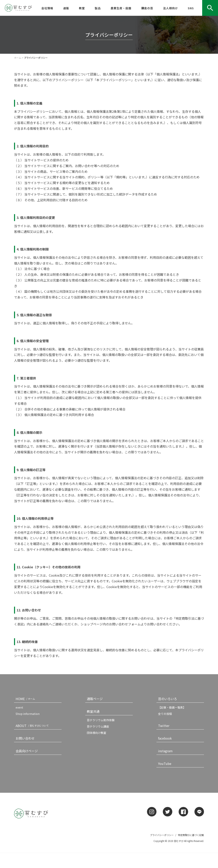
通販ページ (95, 699)
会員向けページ (27, 751)
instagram (165, 751)
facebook (165, 738)
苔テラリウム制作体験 (101, 720)
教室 (82, 8)
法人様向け (170, 8)
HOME (26, 699)
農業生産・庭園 (121, 8)
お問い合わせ (25, 738)
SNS (191, 8)
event (19, 707)
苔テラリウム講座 (98, 726)
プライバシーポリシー (162, 835)
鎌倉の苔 (147, 8)
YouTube (165, 764)
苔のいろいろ (168, 699)
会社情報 (47, 8)
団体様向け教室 (97, 733)
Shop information (28, 714)
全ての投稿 (165, 714)
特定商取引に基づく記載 (191, 835)
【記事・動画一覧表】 (172, 707)
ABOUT (33, 726)
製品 (98, 8)
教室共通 (93, 711)
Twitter (164, 726)
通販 (66, 8)
